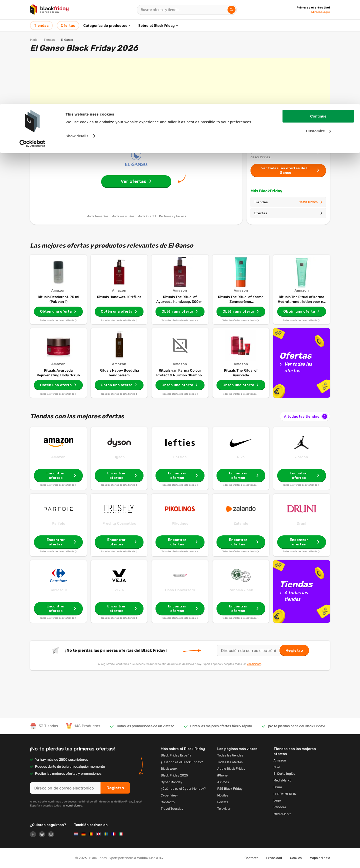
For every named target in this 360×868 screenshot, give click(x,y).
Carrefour (58, 590)
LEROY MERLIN (285, 794)
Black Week (169, 769)
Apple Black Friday (231, 769)
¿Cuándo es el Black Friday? (182, 762)
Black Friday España (176, 755)
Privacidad (274, 858)
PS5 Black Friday (230, 789)
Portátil (223, 802)
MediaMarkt (282, 780)
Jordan (301, 457)
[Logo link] (34, 835)
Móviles (223, 795)
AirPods (223, 782)
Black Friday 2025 (174, 775)
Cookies (296, 858)
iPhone (222, 775)
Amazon (58, 457)
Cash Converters (180, 590)
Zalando (241, 523)
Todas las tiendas (230, 755)
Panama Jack (241, 590)
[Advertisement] (180, 93)
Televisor (224, 809)
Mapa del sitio (320, 858)
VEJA (119, 590)
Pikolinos (180, 523)
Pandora (280, 807)
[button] (49, 858)
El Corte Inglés (284, 774)
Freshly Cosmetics (119, 523)
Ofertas (288, 213)
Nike (241, 457)
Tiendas (288, 202)
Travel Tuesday (172, 809)
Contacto (168, 802)
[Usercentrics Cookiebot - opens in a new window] (32, 40)
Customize (318, 27)
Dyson (119, 457)
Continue (318, 12)
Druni (301, 523)
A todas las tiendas (306, 416)
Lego (277, 800)
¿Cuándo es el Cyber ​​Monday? (183, 789)
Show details (77, 32)
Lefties (180, 457)
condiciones (254, 664)
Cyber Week (169, 795)
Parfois (58, 523)
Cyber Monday (171, 782)
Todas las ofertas (230, 762)
